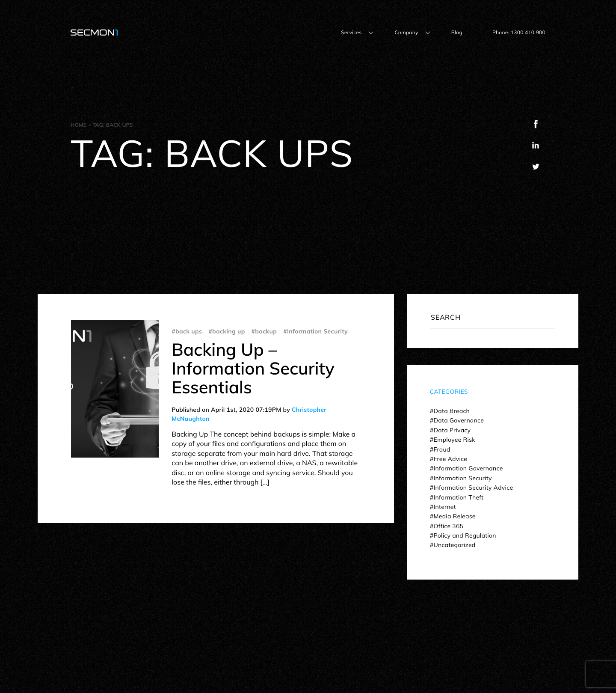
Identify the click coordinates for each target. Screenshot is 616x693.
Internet (445, 507)
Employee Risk (455, 440)
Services (351, 32)
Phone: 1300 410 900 (519, 32)
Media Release (455, 516)
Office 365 (449, 526)
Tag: (113, 125)
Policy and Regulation (465, 535)
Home (78, 125)
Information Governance (468, 468)
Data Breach (452, 411)
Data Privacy (452, 430)
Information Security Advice (474, 488)
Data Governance (459, 420)
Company (406, 32)
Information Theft (459, 497)
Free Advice (451, 459)
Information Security (463, 478)
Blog (457, 32)
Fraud (442, 449)
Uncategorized (455, 545)
